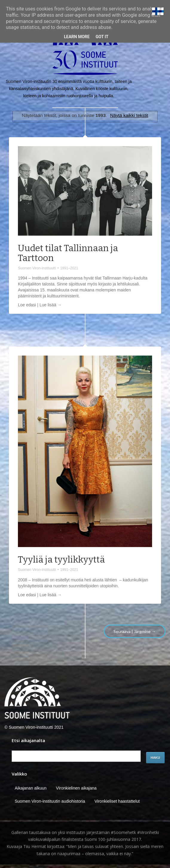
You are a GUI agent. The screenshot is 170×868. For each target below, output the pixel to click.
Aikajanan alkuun (31, 788)
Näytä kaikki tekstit (129, 115)
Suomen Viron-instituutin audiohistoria (50, 801)
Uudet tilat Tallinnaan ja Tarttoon (68, 253)
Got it (102, 37)
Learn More (77, 37)
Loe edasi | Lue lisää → (40, 305)
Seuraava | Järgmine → (135, 631)
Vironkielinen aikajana (76, 788)
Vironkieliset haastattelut (117, 801)
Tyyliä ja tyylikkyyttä (61, 560)
